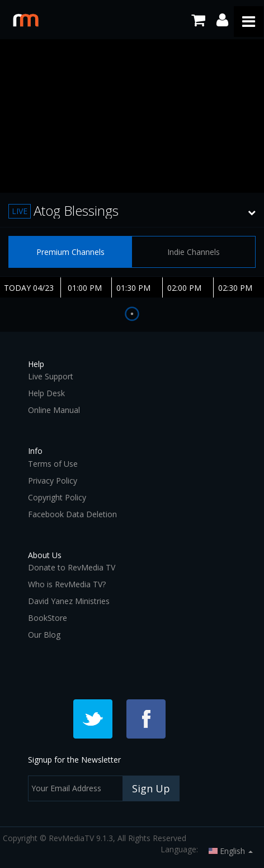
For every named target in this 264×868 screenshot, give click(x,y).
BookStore (48, 618)
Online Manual (54, 410)
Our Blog (44, 635)
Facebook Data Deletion (72, 514)
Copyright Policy (57, 497)
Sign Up (151, 788)
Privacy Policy (53, 481)
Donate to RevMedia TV (72, 567)
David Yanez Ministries (69, 601)
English (231, 851)
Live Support (51, 376)
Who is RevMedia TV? (67, 584)
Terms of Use (53, 464)
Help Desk (46, 393)
